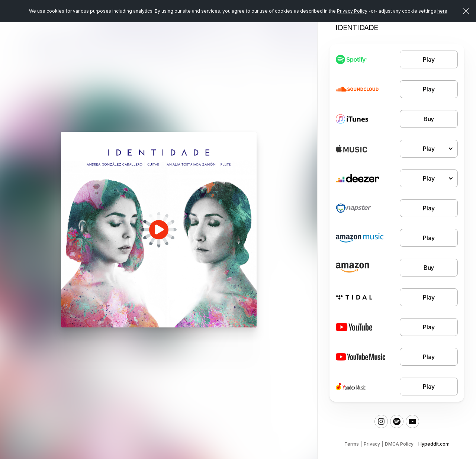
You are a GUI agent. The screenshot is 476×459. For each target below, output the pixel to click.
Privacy (372, 444)
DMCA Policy (399, 444)
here (442, 11)
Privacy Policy (352, 11)
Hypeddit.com (434, 444)
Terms (352, 444)
